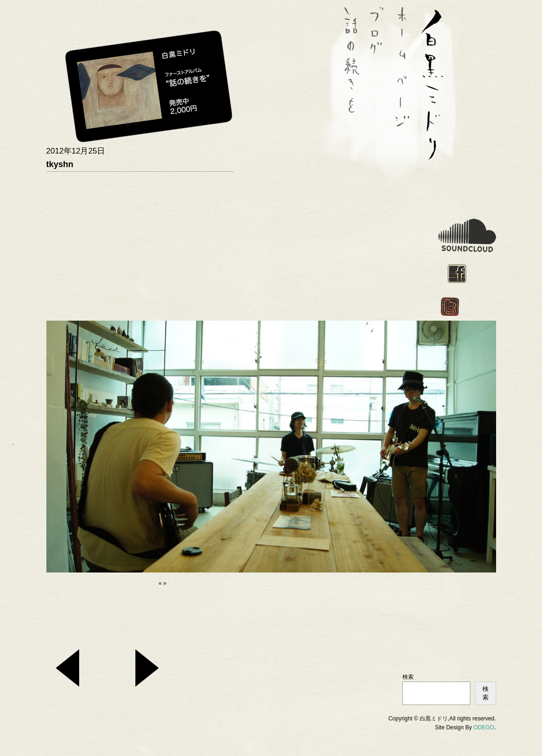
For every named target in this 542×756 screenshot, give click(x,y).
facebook (457, 274)
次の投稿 (147, 668)
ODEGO (484, 727)
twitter (450, 307)
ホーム (405, 68)
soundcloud (467, 235)
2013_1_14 (67, 668)
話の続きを (353, 68)
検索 (408, 677)
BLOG (379, 68)
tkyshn (60, 164)
